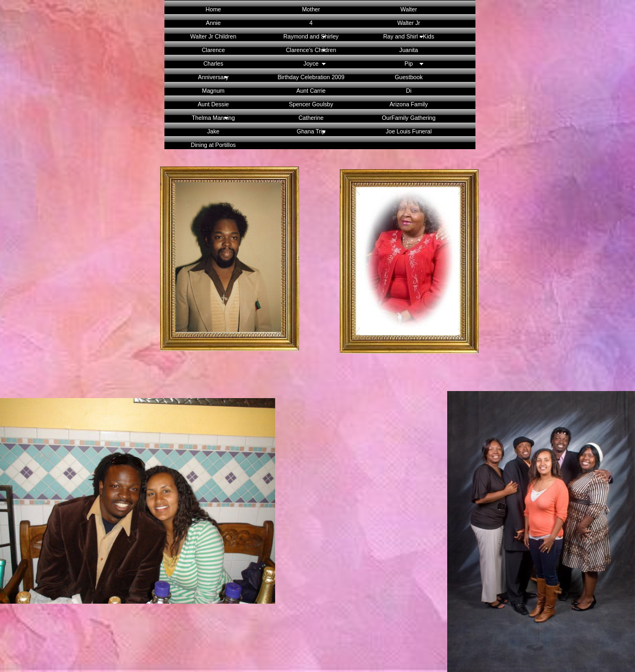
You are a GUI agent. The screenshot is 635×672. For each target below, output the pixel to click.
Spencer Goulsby (311, 104)
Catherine (311, 118)
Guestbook (409, 77)
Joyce (311, 63)
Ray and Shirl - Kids (409, 36)
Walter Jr (409, 23)
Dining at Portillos (214, 145)
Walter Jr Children (214, 36)
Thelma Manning (213, 118)
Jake (214, 131)
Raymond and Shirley (311, 36)
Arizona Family (409, 104)
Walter (409, 9)
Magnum (213, 91)
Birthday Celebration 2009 (311, 77)
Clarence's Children (311, 50)
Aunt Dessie (213, 104)
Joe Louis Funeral (409, 131)
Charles (214, 63)
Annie (213, 23)
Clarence (214, 50)
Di (409, 91)
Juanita (409, 50)
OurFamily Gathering (409, 118)
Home (213, 9)
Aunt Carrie (311, 91)
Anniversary (213, 77)
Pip (408, 63)
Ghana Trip (311, 131)
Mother (311, 9)
